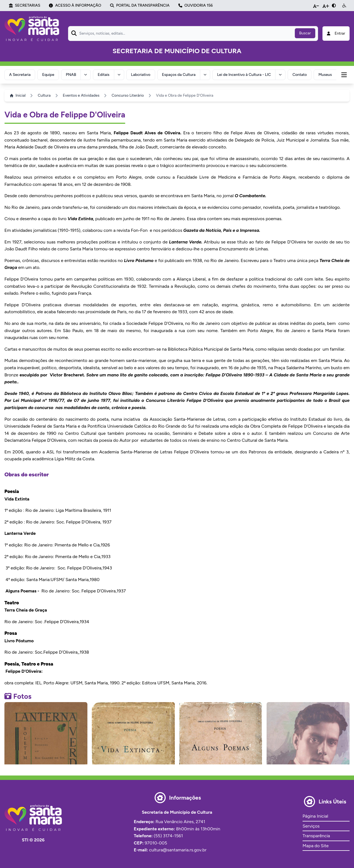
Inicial (18, 95)
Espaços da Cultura (179, 75)
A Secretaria (20, 75)
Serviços (311, 826)
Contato (300, 75)
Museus (325, 75)
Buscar (305, 33)
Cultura (44, 95)
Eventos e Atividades (81, 95)
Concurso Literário (128, 95)
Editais (103, 75)
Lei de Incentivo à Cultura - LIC (244, 75)
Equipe (48, 75)
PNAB (71, 75)
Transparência (316, 836)
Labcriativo (141, 75)
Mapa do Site (316, 846)
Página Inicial (315, 816)
